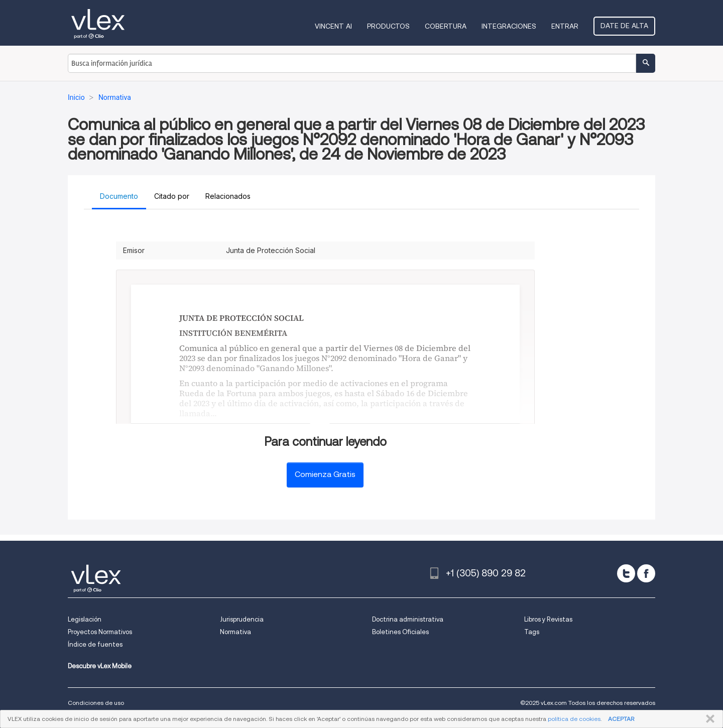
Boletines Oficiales (400, 632)
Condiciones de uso (96, 703)
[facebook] (646, 573)
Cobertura (446, 26)
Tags (532, 632)
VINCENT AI (333, 26)
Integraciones (509, 26)
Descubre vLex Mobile (100, 666)
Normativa (235, 632)
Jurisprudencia (242, 619)
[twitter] (626, 573)
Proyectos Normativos (100, 632)
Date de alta (624, 26)
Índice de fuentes (95, 644)
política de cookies (574, 719)
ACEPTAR (621, 719)
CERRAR (708, 719)
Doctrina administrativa (408, 619)
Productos (388, 26)
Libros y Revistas (548, 619)
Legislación (85, 619)
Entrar (565, 26)
